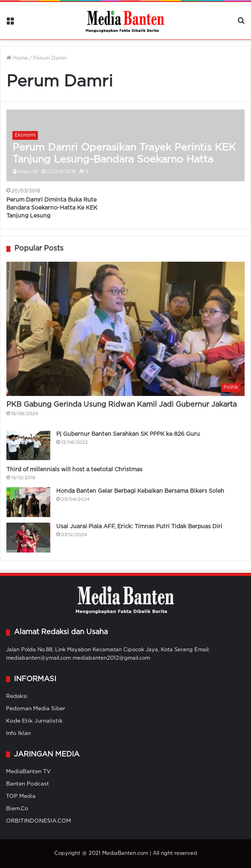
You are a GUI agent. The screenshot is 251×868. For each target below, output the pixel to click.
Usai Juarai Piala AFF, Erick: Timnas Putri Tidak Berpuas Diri (139, 527)
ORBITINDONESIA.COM (39, 821)
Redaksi (17, 696)
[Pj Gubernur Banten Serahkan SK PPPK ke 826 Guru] (28, 445)
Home (17, 58)
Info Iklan (18, 733)
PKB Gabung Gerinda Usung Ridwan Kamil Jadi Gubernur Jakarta (122, 405)
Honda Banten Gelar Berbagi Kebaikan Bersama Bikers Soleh (140, 491)
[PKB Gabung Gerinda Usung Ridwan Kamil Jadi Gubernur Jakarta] (125, 329)
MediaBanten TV (28, 772)
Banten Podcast (28, 784)
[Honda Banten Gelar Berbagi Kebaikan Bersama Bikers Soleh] (28, 502)
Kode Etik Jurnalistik (34, 721)
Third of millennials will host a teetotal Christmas (74, 470)
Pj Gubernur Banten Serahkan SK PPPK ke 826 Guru (128, 434)
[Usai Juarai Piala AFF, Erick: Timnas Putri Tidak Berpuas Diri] (28, 538)
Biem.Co (17, 809)
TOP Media (21, 796)
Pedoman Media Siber (36, 709)
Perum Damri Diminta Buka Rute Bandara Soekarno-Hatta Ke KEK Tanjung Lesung (52, 208)
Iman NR (28, 172)
